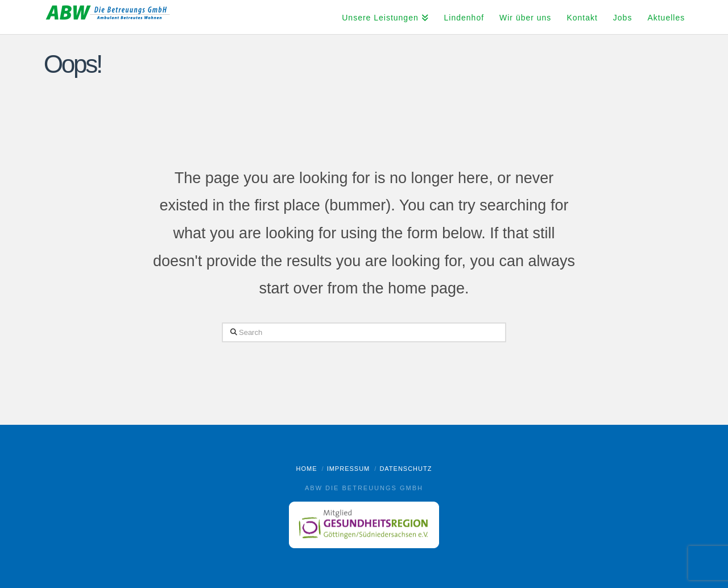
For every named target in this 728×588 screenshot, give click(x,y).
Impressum (349, 469)
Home (307, 469)
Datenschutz (406, 469)
